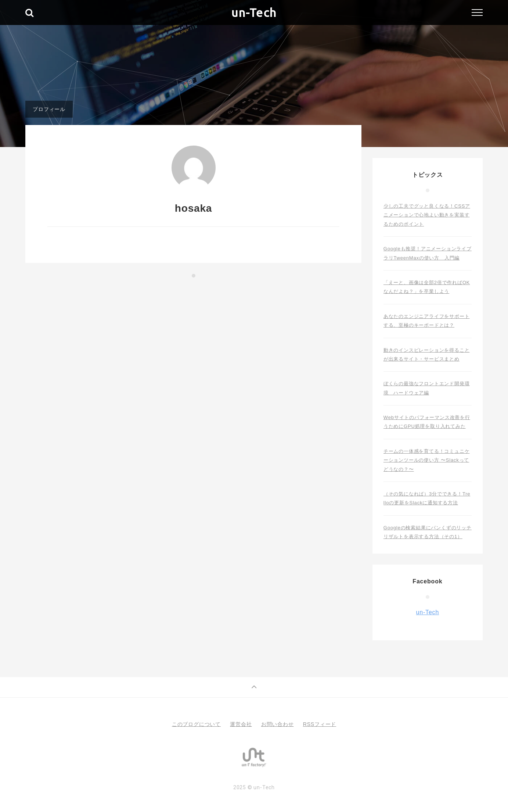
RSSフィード (320, 724)
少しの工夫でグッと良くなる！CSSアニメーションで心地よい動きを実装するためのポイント (427, 215)
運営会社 (241, 724)
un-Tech (254, 12)
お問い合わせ (278, 724)
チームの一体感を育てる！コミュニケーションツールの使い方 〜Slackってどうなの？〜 (427, 460)
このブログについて (196, 724)
